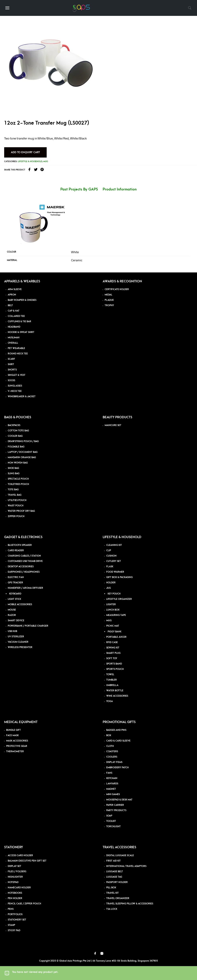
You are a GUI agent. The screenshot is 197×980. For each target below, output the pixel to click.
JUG (109, 588)
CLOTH (110, 746)
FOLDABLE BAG (16, 447)
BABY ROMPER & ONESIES (22, 300)
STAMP (11, 925)
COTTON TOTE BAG (18, 431)
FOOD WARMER (115, 572)
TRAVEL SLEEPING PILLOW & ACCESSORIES (130, 904)
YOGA (110, 701)
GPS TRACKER (15, 583)
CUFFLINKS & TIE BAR (19, 322)
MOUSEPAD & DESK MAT (119, 800)
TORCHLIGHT (113, 827)
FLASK (110, 567)
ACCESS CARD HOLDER (20, 855)
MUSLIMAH (14, 338)
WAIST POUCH (16, 506)
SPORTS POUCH (115, 669)
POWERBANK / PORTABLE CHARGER (28, 626)
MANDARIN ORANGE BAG (22, 457)
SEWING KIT (113, 648)
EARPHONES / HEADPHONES (24, 572)
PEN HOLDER (15, 898)
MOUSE (12, 610)
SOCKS (11, 380)
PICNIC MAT (113, 626)
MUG (109, 621)
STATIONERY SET (17, 920)
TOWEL (110, 675)
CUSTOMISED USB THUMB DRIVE (25, 561)
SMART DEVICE (16, 621)
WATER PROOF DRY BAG (21, 511)
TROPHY (109, 305)
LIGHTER (111, 604)
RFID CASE (112, 642)
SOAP (109, 816)
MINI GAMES (113, 794)
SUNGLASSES (15, 386)
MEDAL (108, 295)
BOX (109, 735)
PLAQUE (109, 300)
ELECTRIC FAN (16, 577)
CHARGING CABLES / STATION (24, 556)
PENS (11, 909)
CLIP (109, 551)
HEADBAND (14, 327)
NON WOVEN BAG (18, 463)
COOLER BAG (15, 436)
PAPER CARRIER (115, 805)
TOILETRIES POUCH (18, 484)
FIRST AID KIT (113, 861)
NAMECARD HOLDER (19, 888)
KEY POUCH (114, 594)
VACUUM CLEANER (18, 642)
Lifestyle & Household (30, 162)
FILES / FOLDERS (17, 872)
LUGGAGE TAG (114, 877)
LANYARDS (112, 784)
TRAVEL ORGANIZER (118, 898)
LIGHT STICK (14, 599)
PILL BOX (111, 888)
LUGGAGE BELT (115, 872)
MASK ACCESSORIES (17, 741)
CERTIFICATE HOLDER (117, 289)
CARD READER (16, 551)
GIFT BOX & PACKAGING (119, 577)
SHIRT (11, 364)
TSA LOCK (112, 909)
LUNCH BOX (113, 610)
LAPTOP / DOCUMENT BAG (23, 452)
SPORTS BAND (114, 664)
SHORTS (12, 370)
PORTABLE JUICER (116, 637)
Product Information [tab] (120, 189)
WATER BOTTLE (115, 691)
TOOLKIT (111, 821)
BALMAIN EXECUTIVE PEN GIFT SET (27, 861)
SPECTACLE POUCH (18, 479)
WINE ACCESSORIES (117, 696)
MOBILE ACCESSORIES (20, 604)
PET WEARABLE (16, 348)
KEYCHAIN (112, 778)
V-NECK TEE (15, 391)
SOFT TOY (112, 658)
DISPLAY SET (14, 866)
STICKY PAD (14, 930)
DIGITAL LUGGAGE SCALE (120, 855)
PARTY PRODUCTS (116, 810)
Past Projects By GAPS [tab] (79, 189)
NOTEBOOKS (15, 893)
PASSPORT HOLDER (117, 882)
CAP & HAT (14, 311)
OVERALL (13, 343)
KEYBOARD (15, 594)
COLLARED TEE (16, 316)
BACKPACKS (14, 425)
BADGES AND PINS (116, 730)
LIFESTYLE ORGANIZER (119, 599)
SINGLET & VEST (17, 375)
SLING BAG (14, 474)
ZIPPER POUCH (16, 516)
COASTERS (112, 752)
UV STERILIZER (16, 637)
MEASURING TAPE (116, 615)
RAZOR (12, 615)
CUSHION (111, 556)
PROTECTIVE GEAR (17, 746)
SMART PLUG (113, 653)
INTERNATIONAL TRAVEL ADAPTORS (126, 866)
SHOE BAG (13, 468)
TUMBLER (112, 680)
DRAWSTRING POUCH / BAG (23, 441)
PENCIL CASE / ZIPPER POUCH (24, 904)
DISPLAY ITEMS (114, 762)
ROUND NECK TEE (18, 354)
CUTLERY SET (114, 561)
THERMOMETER (15, 752)
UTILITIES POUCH (17, 500)
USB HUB (12, 631)
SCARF (11, 359)
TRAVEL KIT (113, 893)
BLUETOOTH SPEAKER (20, 545)
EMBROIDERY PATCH (117, 768)
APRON (12, 295)
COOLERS (112, 757)
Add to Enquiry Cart (25, 152)
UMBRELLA (112, 685)
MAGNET (111, 789)
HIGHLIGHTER (15, 877)
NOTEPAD (13, 882)
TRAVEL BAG (15, 495)
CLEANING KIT (114, 545)
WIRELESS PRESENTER (20, 647)
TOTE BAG (13, 490)
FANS (109, 773)
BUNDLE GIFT (14, 730)
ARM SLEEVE (15, 289)
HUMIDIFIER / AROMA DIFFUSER (25, 588)
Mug (46, 162)
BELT (10, 305)
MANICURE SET (113, 425)
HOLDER (111, 583)
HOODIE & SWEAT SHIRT (21, 332)
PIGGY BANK (114, 632)
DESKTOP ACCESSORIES (21, 567)
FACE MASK (12, 735)
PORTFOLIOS (15, 914)
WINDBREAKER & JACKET (22, 397)
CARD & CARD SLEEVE (118, 741)
